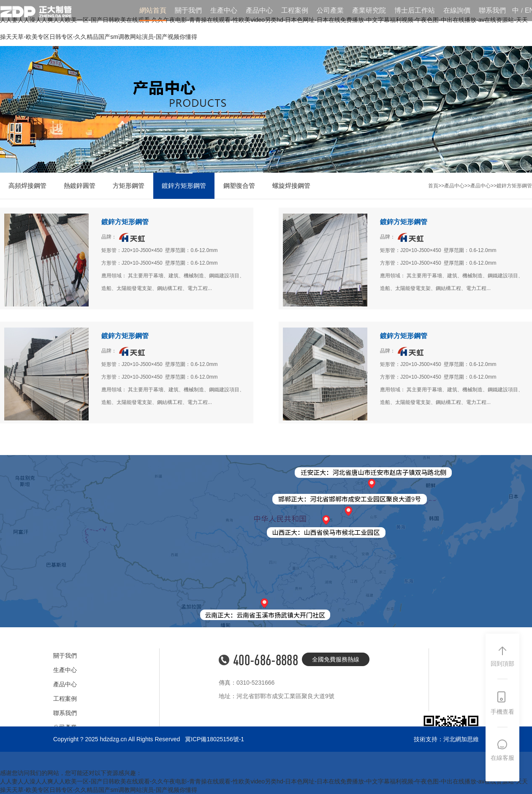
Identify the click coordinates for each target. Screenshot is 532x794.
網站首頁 (153, 10)
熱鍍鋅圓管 (80, 186)
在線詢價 (457, 10)
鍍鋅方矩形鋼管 (184, 186)
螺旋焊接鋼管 (291, 186)
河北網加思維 (461, 739)
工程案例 (295, 10)
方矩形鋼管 (129, 186)
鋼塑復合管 (239, 186)
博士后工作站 (415, 10)
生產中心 (224, 10)
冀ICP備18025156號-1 (214, 739)
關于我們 (188, 10)
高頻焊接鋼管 (27, 186)
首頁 (433, 186)
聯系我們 (492, 10)
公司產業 (330, 10)
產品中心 (259, 10)
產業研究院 (369, 10)
